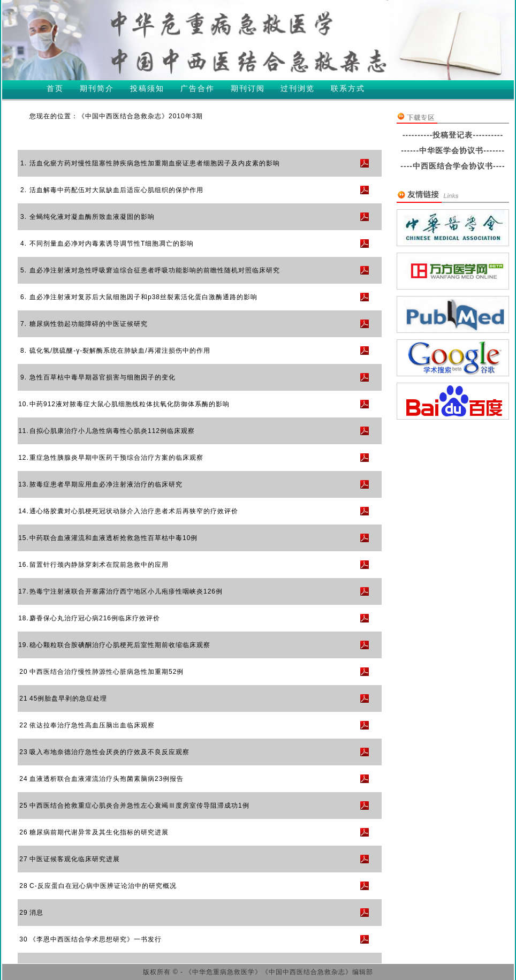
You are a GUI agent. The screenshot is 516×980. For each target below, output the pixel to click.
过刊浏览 (298, 88)
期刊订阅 (248, 88)
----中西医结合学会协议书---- (453, 166)
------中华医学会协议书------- (453, 150)
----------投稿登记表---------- (453, 135)
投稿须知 (147, 88)
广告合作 (198, 88)
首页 (55, 88)
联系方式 (348, 88)
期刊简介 (97, 88)
